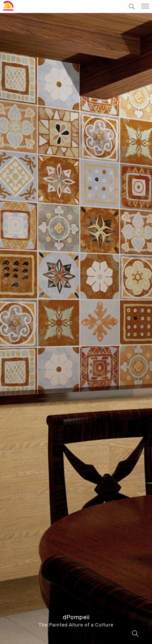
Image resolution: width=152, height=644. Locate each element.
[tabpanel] (76, 322)
